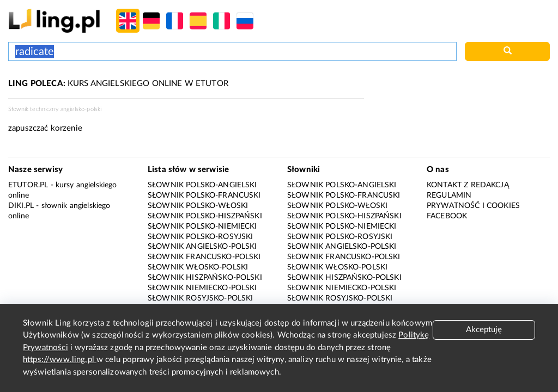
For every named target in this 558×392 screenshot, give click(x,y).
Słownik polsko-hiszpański (205, 216)
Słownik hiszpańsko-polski (205, 278)
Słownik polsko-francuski (204, 195)
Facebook (447, 216)
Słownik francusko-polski (204, 257)
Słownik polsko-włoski (198, 206)
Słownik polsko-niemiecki (202, 226)
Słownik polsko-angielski (202, 185)
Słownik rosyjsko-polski (200, 298)
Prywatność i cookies (473, 206)
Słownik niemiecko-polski (202, 288)
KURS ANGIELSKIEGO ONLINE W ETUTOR (118, 84)
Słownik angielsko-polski (202, 247)
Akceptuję (484, 330)
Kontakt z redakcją (468, 185)
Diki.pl (21, 206)
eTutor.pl (28, 185)
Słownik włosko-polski (198, 267)
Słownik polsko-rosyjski (200, 237)
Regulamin (449, 195)
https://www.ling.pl (60, 360)
